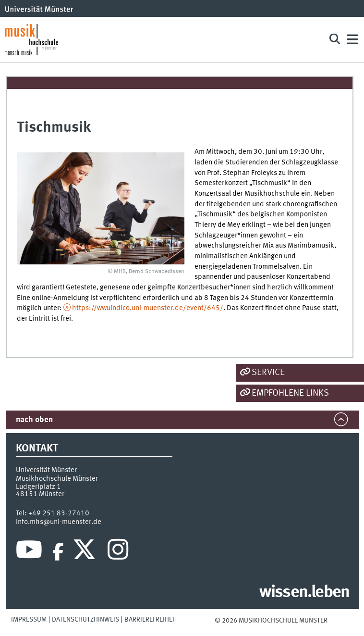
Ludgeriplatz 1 (38, 487)
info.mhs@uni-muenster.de (59, 522)
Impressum (29, 620)
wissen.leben (304, 593)
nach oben (34, 420)
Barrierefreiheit (151, 620)
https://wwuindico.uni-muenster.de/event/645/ (148, 308)
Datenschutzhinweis (85, 620)
